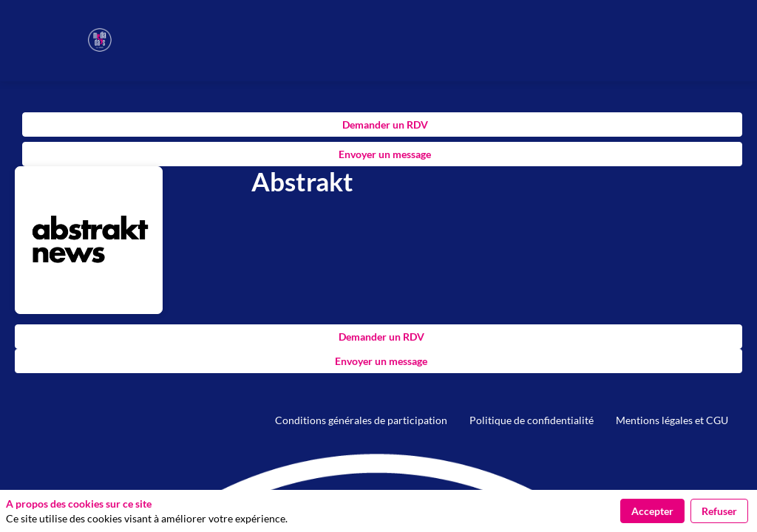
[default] (361, 420)
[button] (22, 22)
